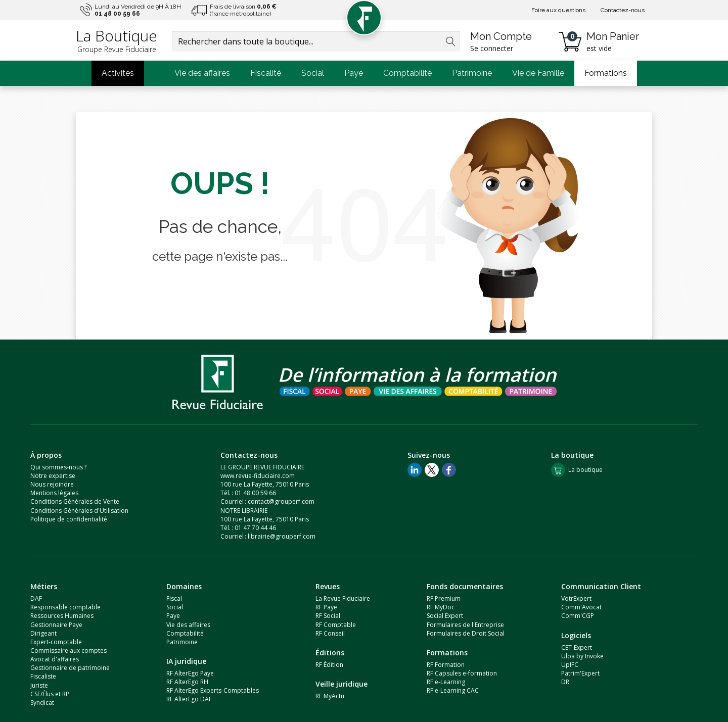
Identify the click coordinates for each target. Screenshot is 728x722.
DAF (36, 598)
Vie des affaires (202, 73)
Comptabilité (407, 73)
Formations (606, 73)
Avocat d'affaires (55, 659)
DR (565, 682)
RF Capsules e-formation (462, 673)
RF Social (328, 616)
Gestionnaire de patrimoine (70, 668)
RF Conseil (330, 633)
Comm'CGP (578, 616)
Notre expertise (53, 476)
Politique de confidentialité (69, 519)
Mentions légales (54, 493)
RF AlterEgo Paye (190, 673)
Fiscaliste (43, 676)
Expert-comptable (56, 642)
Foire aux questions (558, 10)
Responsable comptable (65, 607)
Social (313, 73)
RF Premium (444, 598)
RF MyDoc (441, 607)
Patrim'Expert (580, 673)
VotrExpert (576, 598)
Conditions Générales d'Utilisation (79, 511)
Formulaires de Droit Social (466, 633)
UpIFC (570, 665)
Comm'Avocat (581, 607)
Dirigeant (43, 633)
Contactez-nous (623, 10)
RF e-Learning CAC (453, 690)
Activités (118, 73)
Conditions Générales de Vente (75, 501)
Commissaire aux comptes (69, 651)
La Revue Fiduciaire (343, 598)
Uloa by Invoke (582, 656)
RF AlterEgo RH (187, 682)
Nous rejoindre (52, 484)
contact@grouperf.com (281, 501)
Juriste (39, 685)
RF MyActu (330, 696)
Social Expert (445, 616)
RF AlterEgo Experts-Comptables (213, 690)
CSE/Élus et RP (50, 694)
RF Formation (446, 665)
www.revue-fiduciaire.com (258, 476)
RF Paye (326, 607)
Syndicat (42, 703)
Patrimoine (472, 73)
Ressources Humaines (62, 616)
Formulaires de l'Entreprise (465, 625)
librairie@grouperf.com (282, 536)
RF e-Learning (446, 682)
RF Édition (329, 665)
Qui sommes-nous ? (58, 467)
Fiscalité (266, 73)
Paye (354, 73)
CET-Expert (577, 647)
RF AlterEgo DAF (189, 699)
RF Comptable (336, 625)
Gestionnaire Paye (56, 625)
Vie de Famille (538, 73)
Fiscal (174, 598)
